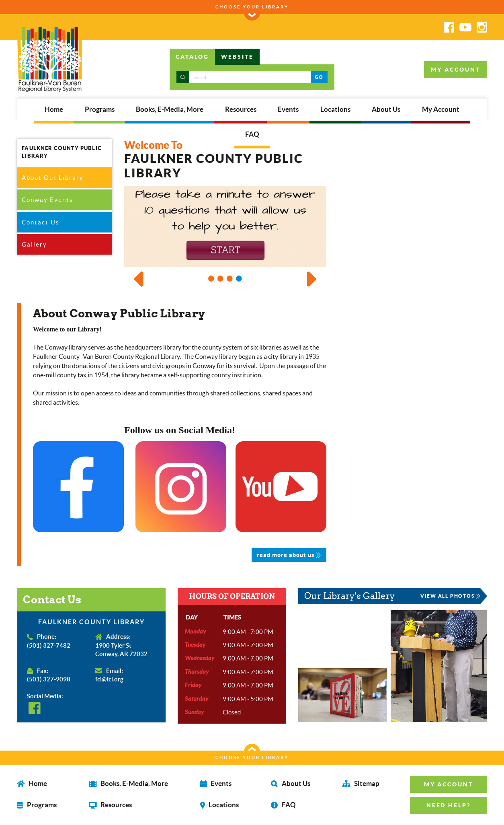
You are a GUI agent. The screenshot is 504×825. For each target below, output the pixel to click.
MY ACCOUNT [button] (456, 70)
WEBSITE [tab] (237, 57)
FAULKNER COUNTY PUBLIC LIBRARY (61, 152)
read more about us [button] (289, 556)
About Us (386, 109)
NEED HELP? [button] (450, 805)
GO (319, 77)
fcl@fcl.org (109, 680)
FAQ (252, 134)
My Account (441, 109)
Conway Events (47, 200)
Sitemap (361, 784)
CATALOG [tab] (192, 57)
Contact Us (41, 222)
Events (288, 109)
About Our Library (53, 178)
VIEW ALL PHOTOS (450, 597)
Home (54, 109)
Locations (335, 109)
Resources (241, 109)
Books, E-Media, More (170, 109)
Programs (100, 109)
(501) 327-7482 (49, 646)
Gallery (34, 244)
